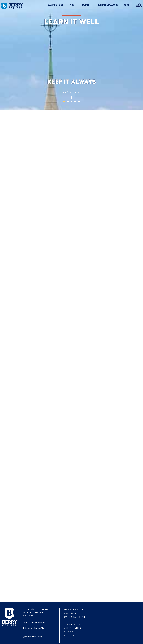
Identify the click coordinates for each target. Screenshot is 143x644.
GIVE (127, 5)
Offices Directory (74, 610)
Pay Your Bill (72, 613)
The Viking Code (73, 624)
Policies (69, 632)
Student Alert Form (76, 617)
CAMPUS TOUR (55, 5)
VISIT (73, 5)
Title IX (69, 621)
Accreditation (73, 628)
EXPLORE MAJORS (108, 5)
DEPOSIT (87, 5)
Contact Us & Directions (34, 622)
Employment (71, 635)
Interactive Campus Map (34, 628)
